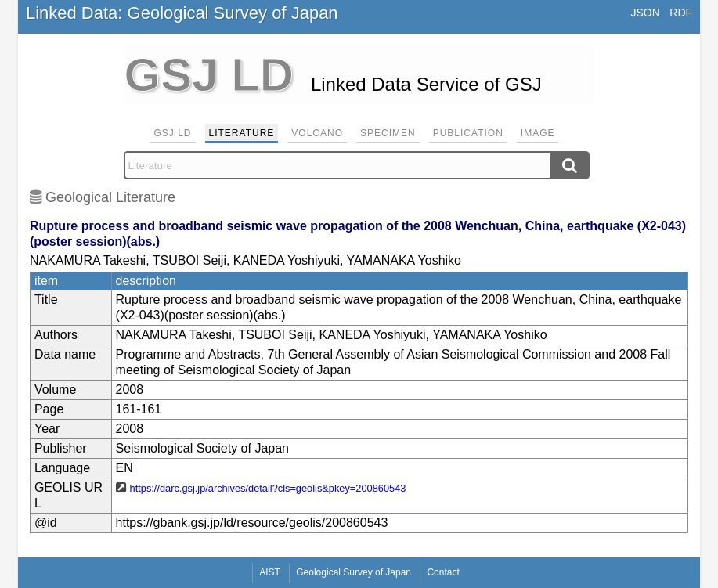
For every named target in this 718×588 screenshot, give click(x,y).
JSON (645, 13)
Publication (468, 133)
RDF (681, 13)
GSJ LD (173, 133)
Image (538, 133)
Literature (242, 133)
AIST (270, 572)
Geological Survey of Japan (354, 572)
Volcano (317, 133)
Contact (443, 572)
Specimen (388, 133)
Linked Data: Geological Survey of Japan (182, 13)
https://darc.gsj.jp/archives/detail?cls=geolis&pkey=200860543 (268, 488)
